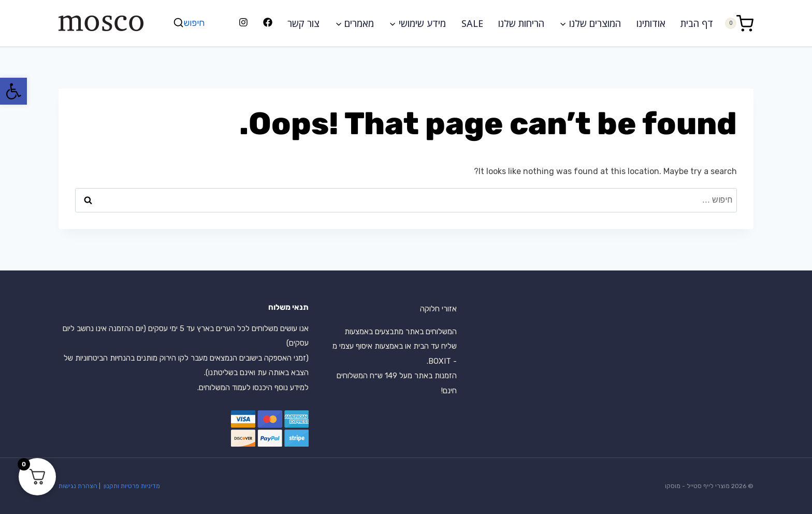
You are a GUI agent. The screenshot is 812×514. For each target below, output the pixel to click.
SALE (472, 23)
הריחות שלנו (521, 23)
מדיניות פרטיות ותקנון (131, 486)
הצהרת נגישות (78, 486)
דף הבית (697, 23)
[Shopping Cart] (739, 23)
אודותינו (651, 23)
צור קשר (303, 23)
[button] (13, 91)
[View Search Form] (190, 23)
